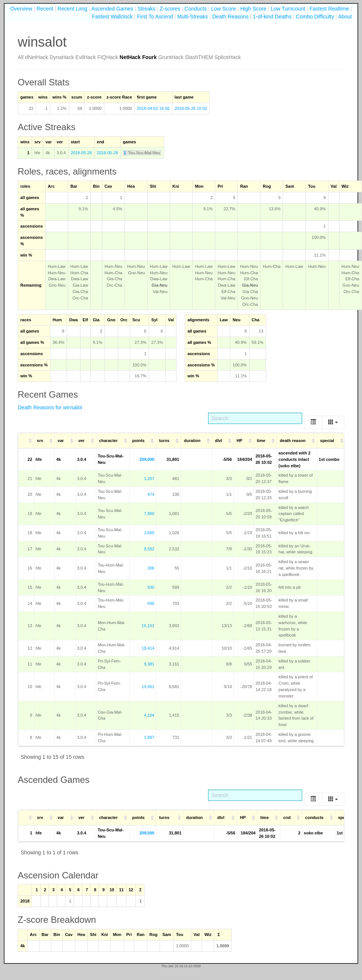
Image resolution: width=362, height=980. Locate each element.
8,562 (149, 549)
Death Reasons (230, 17)
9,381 (149, 664)
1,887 (149, 737)
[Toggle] (313, 422)
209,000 (147, 459)
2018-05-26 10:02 (191, 108)
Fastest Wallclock (112, 17)
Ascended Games (112, 9)
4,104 (149, 715)
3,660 (149, 533)
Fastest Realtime (329, 9)
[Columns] (333, 422)
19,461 (148, 687)
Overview (21, 9)
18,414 (148, 648)
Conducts (195, 9)
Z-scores (170, 9)
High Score (253, 9)
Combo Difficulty (315, 17)
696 (151, 603)
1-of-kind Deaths (272, 17)
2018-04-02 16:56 (153, 108)
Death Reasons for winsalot (50, 407)
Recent (45, 9)
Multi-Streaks (193, 17)
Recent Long (72, 9)
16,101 (148, 626)
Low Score (224, 9)
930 (151, 587)
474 (151, 494)
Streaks (147, 9)
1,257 (149, 479)
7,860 (149, 514)
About (345, 17)
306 (151, 568)
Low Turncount (288, 9)
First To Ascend (155, 17)
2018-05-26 (81, 153)
